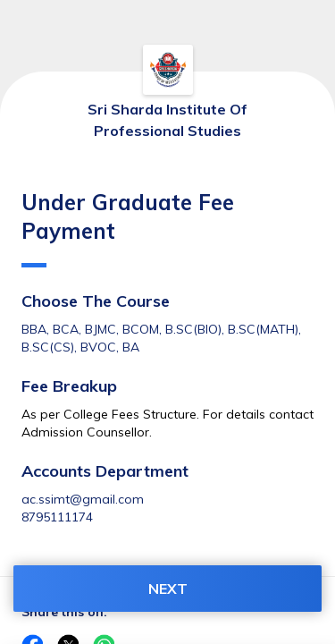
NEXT (168, 589)
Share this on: (64, 612)
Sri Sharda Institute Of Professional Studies (167, 120)
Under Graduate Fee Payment (128, 228)
